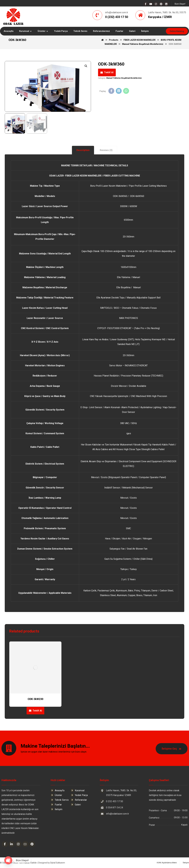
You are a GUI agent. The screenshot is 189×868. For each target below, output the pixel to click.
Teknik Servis (60, 800)
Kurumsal (78, 790)
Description (83, 150)
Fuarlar (56, 805)
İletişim (56, 809)
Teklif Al (109, 72)
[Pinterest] (161, 4)
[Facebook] (146, 4)
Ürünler (56, 795)
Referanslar (79, 800)
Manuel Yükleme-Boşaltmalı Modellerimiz (124, 78)
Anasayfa (58, 790)
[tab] (83, 150)
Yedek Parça (79, 795)
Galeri (76, 805)
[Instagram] (156, 4)
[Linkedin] (166, 4)
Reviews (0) (106, 150)
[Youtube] (151, 4)
